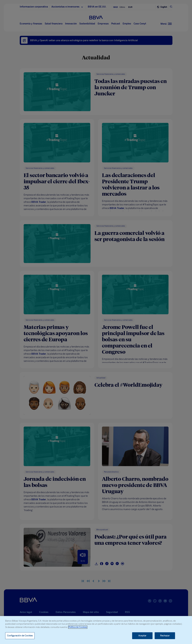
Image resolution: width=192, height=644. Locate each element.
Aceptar (142, 636)
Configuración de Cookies (20, 636)
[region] (96, 630)
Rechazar (165, 636)
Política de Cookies (78, 627)
